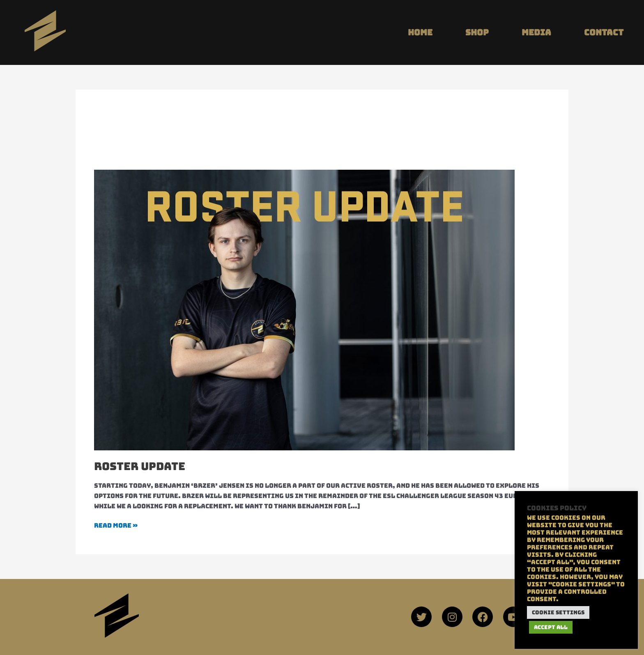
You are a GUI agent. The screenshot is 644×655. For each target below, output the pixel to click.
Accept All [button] (551, 627)
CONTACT (604, 32)
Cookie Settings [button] (558, 612)
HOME (420, 32)
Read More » (116, 525)
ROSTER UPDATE (140, 466)
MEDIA (536, 32)
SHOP (477, 32)
